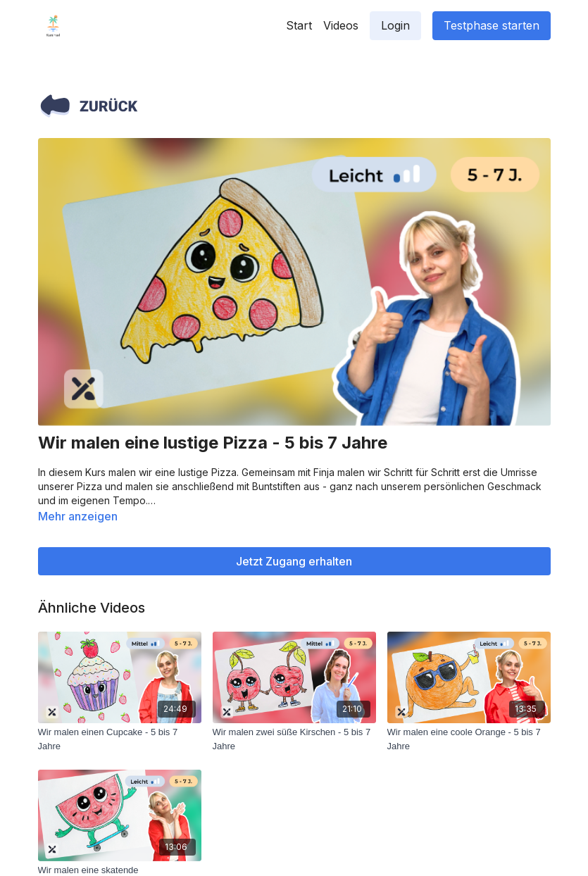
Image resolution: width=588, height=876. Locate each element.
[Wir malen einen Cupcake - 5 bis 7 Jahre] (120, 739)
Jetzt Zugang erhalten (294, 561)
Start (299, 25)
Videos (341, 25)
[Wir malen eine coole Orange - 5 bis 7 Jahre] (469, 739)
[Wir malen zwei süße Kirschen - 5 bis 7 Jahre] (294, 739)
